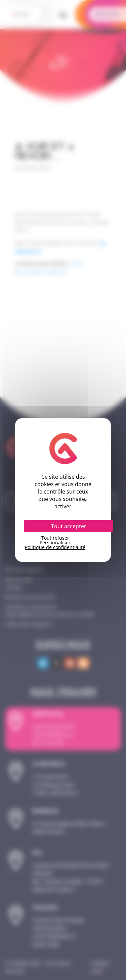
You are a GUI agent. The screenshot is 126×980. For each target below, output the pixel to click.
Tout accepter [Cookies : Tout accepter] (69, 526)
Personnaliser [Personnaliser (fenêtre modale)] (55, 543)
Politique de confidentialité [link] (55, 547)
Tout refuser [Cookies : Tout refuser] (55, 538)
